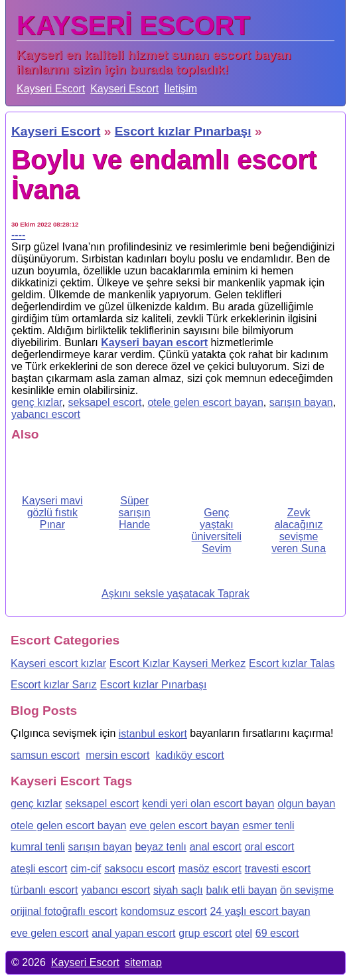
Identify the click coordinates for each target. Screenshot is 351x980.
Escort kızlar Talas (292, 663)
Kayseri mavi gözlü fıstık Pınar (52, 513)
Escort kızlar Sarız (54, 685)
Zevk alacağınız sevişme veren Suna (299, 531)
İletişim (180, 89)
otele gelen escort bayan (205, 402)
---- (18, 235)
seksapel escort (105, 402)
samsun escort (45, 755)
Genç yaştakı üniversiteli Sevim (217, 531)
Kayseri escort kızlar (58, 663)
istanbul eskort (153, 734)
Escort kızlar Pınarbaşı (154, 685)
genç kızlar (36, 402)
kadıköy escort (190, 755)
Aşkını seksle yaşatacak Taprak (175, 594)
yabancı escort (46, 414)
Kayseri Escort (51, 89)
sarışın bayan (301, 402)
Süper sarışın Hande (135, 513)
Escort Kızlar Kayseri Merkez (177, 663)
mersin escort (117, 755)
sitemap (143, 962)
